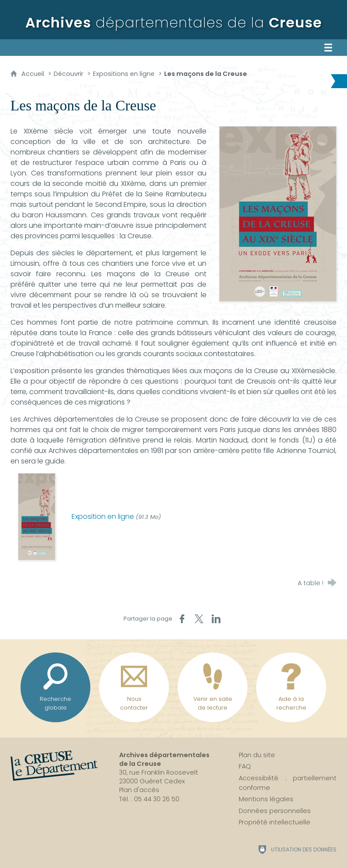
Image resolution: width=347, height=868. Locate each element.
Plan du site (257, 755)
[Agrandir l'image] (278, 213)
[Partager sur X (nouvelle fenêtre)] (199, 619)
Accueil (34, 74)
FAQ (245, 766)
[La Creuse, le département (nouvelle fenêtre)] (54, 766)
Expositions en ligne (124, 74)
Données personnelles (275, 811)
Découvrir (69, 74)
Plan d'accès (139, 790)
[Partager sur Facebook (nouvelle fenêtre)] (182, 619)
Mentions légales (266, 799)
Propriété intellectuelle (275, 822)
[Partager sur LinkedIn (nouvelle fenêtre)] (216, 619)
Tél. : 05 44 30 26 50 (149, 799)
